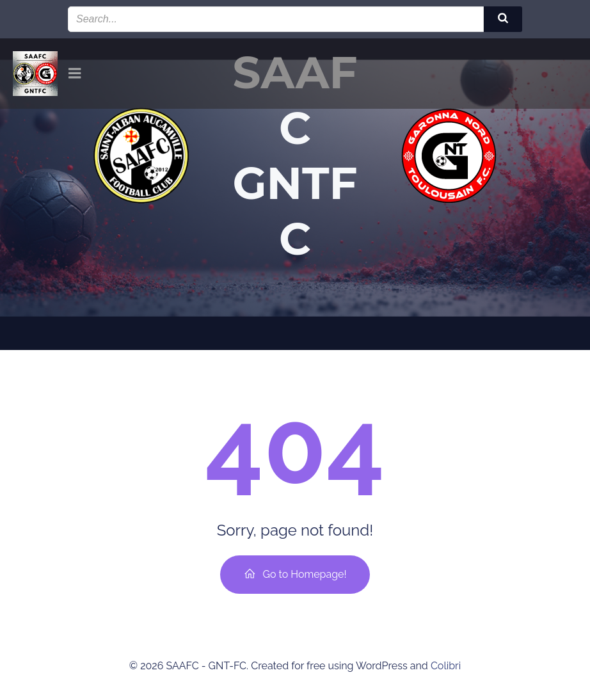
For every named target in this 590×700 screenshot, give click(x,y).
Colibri (446, 666)
